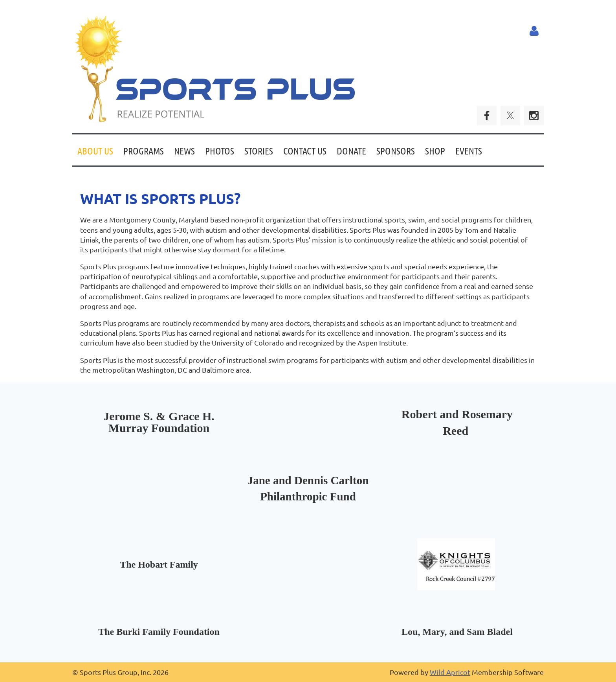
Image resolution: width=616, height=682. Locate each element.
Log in (534, 31)
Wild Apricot (450, 672)
